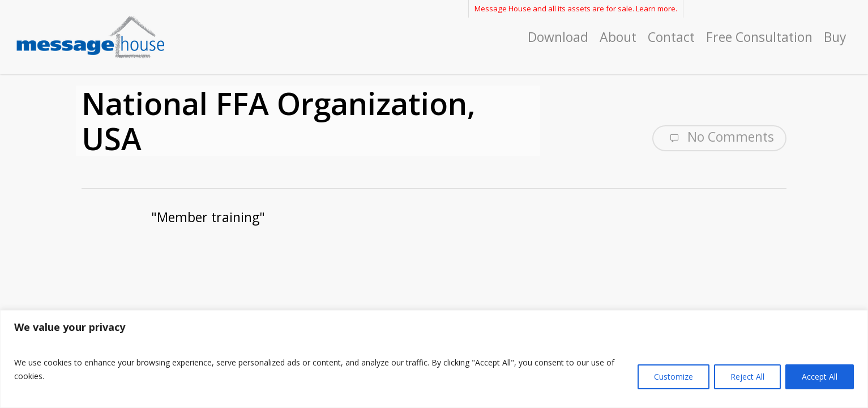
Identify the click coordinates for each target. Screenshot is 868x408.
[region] (434, 359)
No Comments (719, 137)
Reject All (747, 377)
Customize (674, 377)
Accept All (820, 377)
